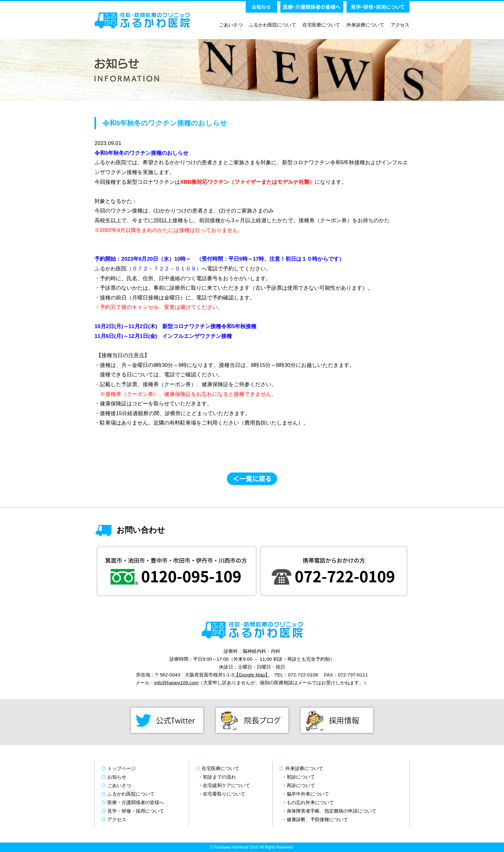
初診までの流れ (219, 777)
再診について (301, 785)
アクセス (400, 25)
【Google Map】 (252, 675)
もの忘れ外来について (310, 802)
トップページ (122, 768)
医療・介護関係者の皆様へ (136, 802)
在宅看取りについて (224, 794)
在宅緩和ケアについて (226, 785)
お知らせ (117, 777)
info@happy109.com (177, 683)
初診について (301, 777)
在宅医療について (321, 25)
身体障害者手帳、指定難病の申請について (332, 811)
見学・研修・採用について (136, 811)
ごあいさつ (231, 25)
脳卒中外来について (308, 794)
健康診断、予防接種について (317, 819)
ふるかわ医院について (272, 25)
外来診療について (365, 25)
